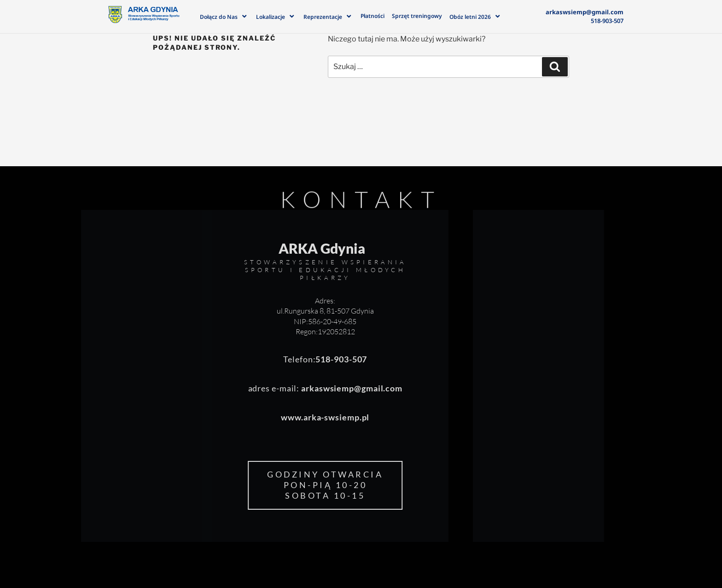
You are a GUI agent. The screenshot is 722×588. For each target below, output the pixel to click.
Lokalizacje (276, 16)
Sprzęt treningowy (417, 16)
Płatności (373, 16)
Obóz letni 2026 (476, 16)
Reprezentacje (328, 16)
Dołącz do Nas (224, 16)
